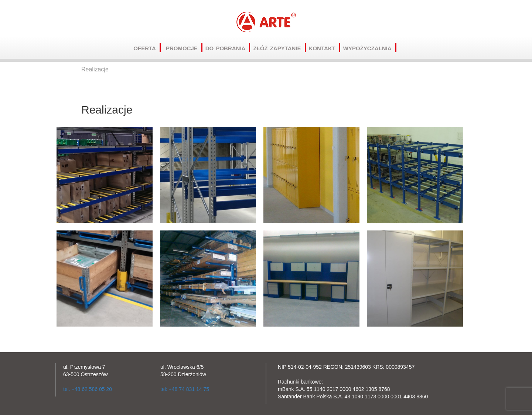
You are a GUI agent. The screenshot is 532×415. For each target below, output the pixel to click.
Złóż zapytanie (279, 48)
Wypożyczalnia (370, 48)
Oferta (147, 48)
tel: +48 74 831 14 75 (185, 389)
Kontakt (325, 48)
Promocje (184, 48)
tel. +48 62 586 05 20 (88, 389)
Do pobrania (228, 48)
